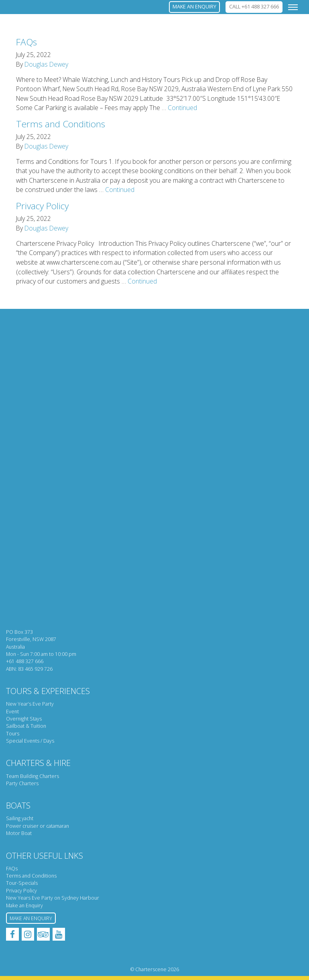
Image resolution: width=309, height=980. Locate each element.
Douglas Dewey (46, 64)
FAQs (26, 42)
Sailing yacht (20, 818)
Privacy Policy (42, 206)
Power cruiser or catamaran (38, 826)
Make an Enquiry (24, 905)
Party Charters (22, 783)
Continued (182, 108)
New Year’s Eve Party (30, 704)
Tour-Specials (22, 883)
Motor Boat (19, 833)
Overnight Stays (24, 719)
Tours (13, 734)
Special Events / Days (30, 741)
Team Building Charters (33, 776)
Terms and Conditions (61, 124)
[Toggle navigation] (293, 7)
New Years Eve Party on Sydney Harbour (53, 898)
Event (12, 712)
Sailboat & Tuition (26, 726)
